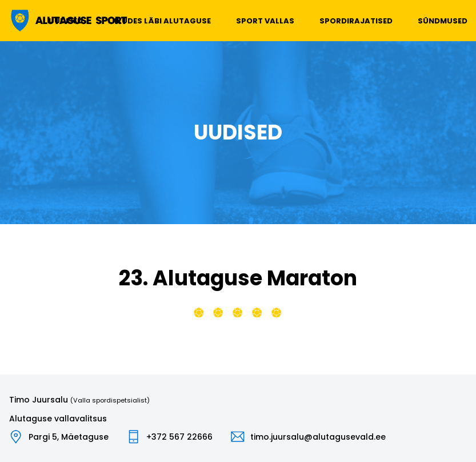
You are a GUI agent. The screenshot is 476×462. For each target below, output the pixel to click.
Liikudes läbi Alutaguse (159, 21)
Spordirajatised (356, 21)
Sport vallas (265, 21)
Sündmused (443, 21)
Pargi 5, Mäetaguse (69, 437)
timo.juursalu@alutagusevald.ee (318, 437)
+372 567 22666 (179, 437)
